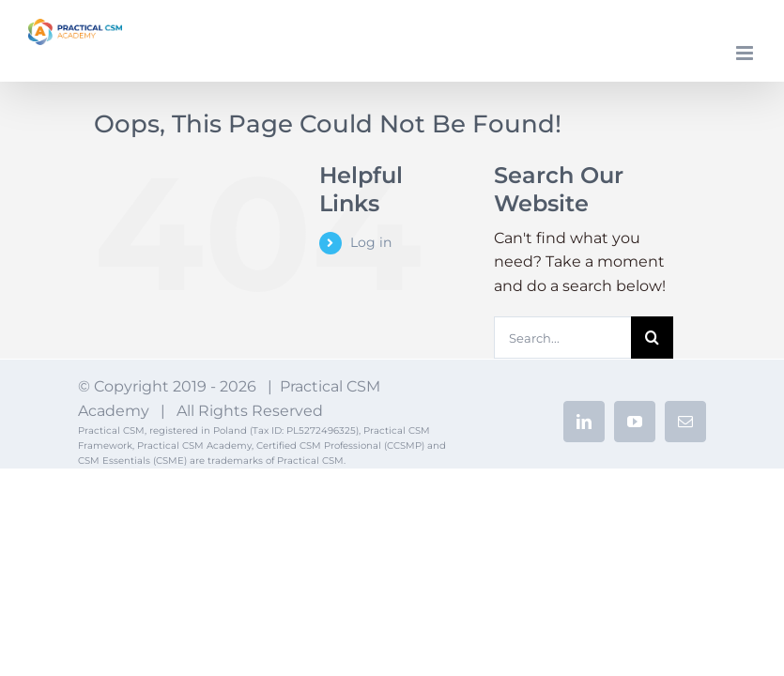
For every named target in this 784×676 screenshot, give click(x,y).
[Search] (652, 338)
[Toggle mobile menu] (746, 53)
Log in (371, 242)
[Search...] (563, 338)
